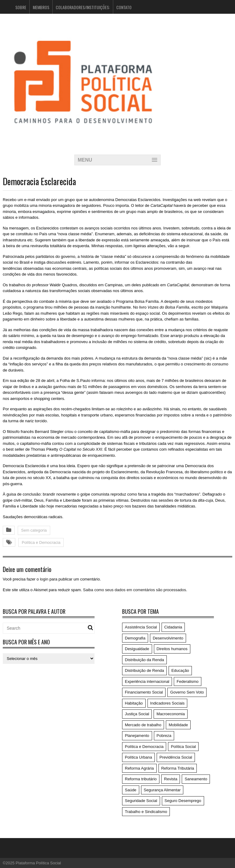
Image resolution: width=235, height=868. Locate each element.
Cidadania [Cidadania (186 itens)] (173, 627)
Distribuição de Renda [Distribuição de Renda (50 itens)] (144, 670)
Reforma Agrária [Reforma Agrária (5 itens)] (139, 768)
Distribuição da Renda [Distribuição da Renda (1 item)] (144, 660)
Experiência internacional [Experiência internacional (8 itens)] (147, 681)
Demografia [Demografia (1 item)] (135, 638)
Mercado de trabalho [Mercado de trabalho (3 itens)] (143, 725)
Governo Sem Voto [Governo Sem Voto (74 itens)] (187, 692)
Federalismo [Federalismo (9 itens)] (188, 681)
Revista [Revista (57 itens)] (171, 779)
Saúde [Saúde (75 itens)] (131, 790)
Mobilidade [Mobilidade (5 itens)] (178, 725)
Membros (41, 7)
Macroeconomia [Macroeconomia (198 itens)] (171, 714)
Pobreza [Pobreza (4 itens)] (164, 736)
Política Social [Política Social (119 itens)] (183, 747)
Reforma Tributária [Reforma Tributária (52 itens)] (178, 768)
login (44, 579)
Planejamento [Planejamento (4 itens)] (137, 736)
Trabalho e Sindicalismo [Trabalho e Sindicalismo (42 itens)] (146, 812)
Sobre (21, 7)
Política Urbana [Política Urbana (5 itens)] (138, 757)
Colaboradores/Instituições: (83, 7)
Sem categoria (34, 530)
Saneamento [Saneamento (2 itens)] (196, 779)
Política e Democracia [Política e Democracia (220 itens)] (144, 747)
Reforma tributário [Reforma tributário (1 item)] (141, 779)
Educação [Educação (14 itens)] (180, 670)
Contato (124, 7)
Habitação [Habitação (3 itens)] (134, 703)
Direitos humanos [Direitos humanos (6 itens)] (172, 649)
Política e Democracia (41, 542)
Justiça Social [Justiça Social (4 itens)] (137, 714)
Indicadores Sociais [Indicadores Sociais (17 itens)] (168, 703)
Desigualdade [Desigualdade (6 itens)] (137, 649)
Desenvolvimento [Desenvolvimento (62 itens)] (168, 638)
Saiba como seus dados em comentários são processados (134, 590)
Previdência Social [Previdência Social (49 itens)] (176, 757)
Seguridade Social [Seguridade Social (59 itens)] (141, 801)
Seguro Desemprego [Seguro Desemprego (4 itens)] (183, 801)
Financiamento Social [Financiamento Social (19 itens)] (144, 692)
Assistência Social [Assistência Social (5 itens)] (141, 627)
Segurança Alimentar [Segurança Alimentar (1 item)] (162, 790)
